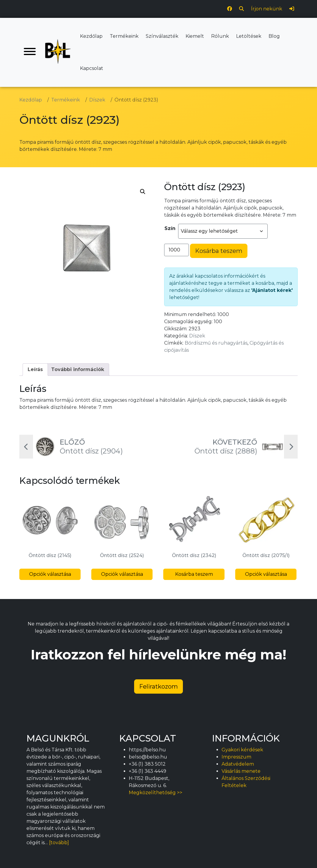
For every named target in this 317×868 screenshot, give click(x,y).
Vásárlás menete (241, 771)
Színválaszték (162, 36)
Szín (170, 228)
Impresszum (236, 757)
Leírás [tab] (35, 369)
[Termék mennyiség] (177, 250)
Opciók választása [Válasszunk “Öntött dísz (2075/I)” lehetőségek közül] (266, 574)
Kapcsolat (92, 68)
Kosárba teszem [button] (194, 574)
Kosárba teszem (219, 251)
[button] (143, 192)
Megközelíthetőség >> (156, 793)
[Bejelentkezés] (292, 9)
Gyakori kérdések (242, 750)
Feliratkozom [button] (158, 686)
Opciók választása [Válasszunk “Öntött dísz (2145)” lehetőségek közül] (50, 574)
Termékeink (124, 36)
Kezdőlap (91, 36)
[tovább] (59, 843)
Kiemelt (195, 36)
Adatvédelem (238, 764)
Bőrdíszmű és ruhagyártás (216, 343)
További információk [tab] (78, 369)
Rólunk (220, 36)
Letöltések (249, 36)
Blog (274, 36)
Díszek (197, 336)
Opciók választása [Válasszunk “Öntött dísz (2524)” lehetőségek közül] (122, 574)
